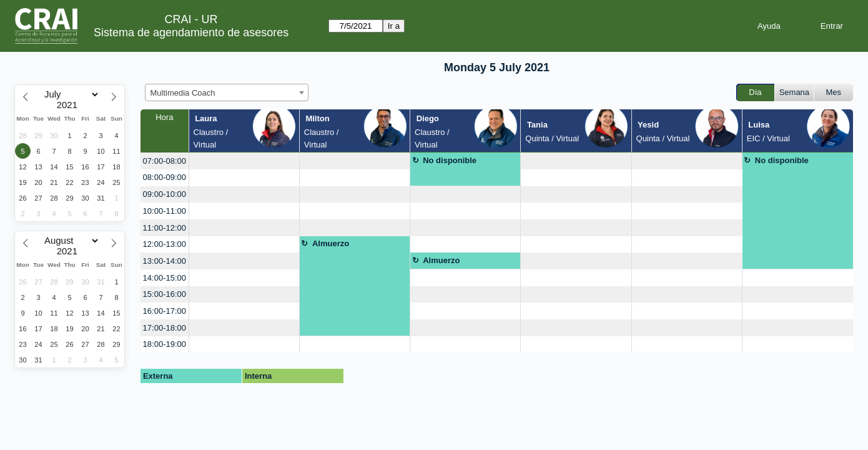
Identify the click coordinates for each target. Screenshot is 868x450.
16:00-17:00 (165, 311)
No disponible (450, 160)
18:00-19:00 (165, 344)
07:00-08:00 (165, 161)
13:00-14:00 (165, 261)
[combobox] (227, 92)
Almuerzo (331, 243)
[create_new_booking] (244, 161)
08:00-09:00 (165, 177)
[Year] (70, 105)
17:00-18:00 (165, 328)
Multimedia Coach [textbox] (183, 93)
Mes (834, 92)
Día (755, 92)
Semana (794, 92)
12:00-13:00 (165, 244)
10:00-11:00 (165, 211)
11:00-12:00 (165, 228)
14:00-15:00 (165, 278)
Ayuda (769, 26)
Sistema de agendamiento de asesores (191, 32)
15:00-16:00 (165, 294)
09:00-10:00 (165, 194)
